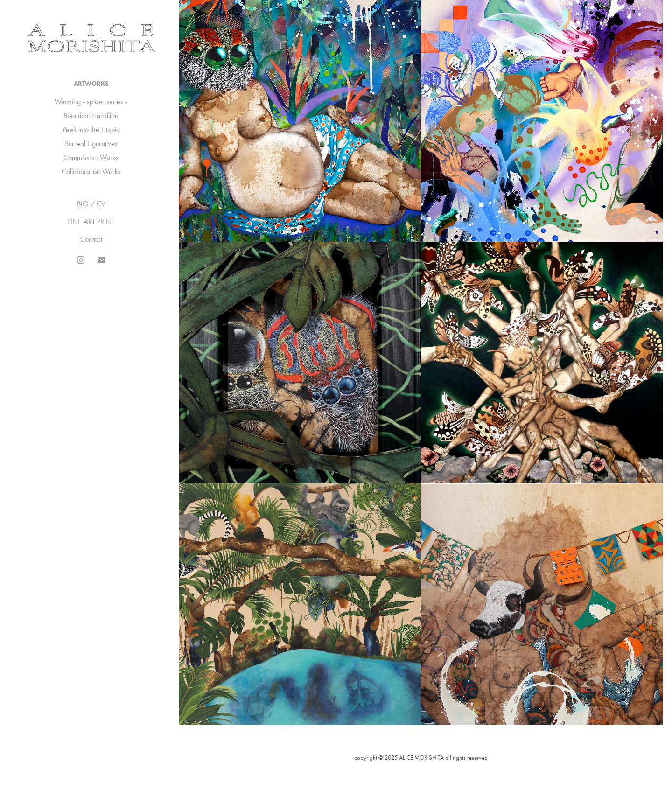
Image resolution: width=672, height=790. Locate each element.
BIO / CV (91, 204)
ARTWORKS (91, 84)
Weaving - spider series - (91, 101)
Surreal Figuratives (91, 143)
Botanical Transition (91, 115)
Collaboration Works (91, 171)
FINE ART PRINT (91, 221)
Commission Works (91, 157)
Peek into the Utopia (91, 129)
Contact (91, 239)
